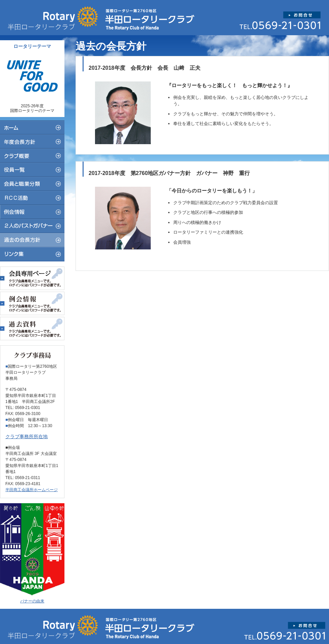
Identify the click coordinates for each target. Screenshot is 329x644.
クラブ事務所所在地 (27, 436)
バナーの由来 (32, 601)
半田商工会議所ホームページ (32, 490)
